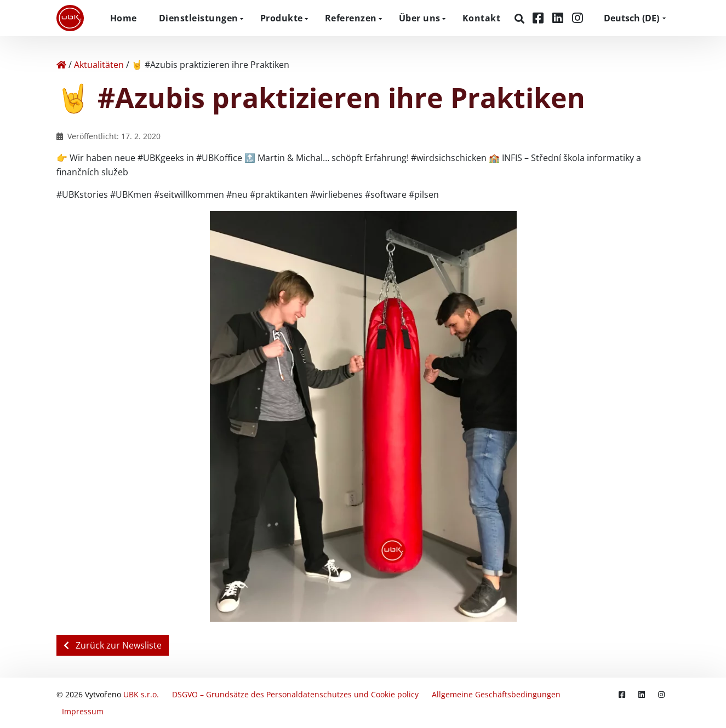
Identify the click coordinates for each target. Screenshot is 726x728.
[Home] (61, 65)
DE (631, 18)
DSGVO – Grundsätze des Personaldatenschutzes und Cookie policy (295, 694)
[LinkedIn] (559, 18)
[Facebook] (540, 18)
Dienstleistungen (199, 18)
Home (124, 18)
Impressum (83, 711)
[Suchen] (521, 19)
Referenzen (351, 18)
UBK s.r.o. (141, 694)
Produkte (282, 18)
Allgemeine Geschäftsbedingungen (496, 694)
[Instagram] (578, 18)
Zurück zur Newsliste (113, 645)
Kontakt (482, 18)
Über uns (420, 18)
